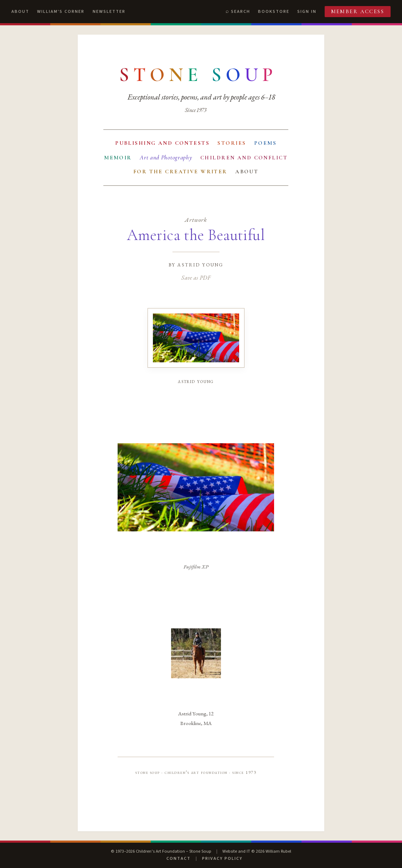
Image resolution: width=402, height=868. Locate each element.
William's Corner (61, 11)
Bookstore (274, 11)
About (20, 11)
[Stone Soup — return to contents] (198, 75)
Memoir (118, 158)
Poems (265, 143)
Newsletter (109, 11)
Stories (232, 143)
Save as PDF (196, 277)
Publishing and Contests (162, 143)
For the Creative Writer (180, 172)
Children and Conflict (244, 158)
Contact (179, 858)
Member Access (358, 11)
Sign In (307, 11)
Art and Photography (166, 157)
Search (241, 11)
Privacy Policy (222, 858)
